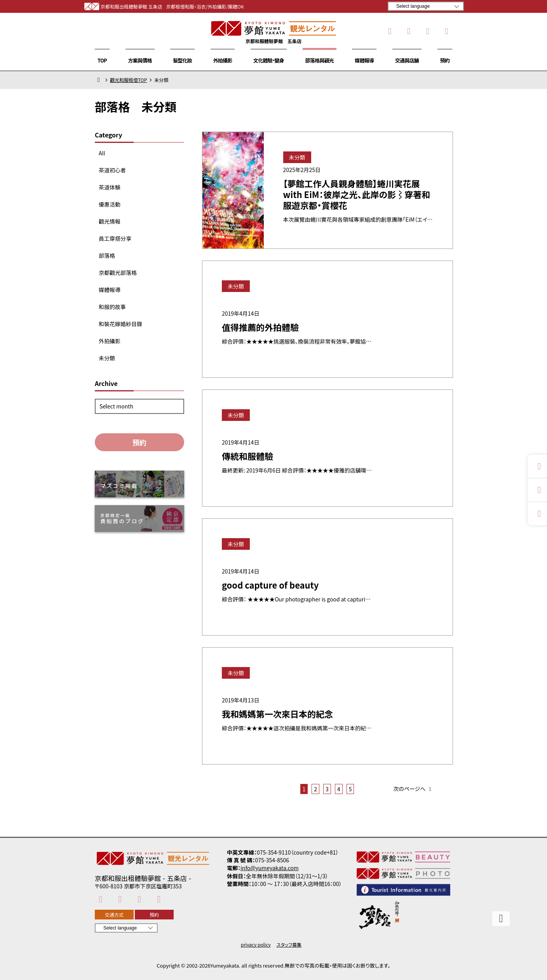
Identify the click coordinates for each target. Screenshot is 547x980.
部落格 (107, 255)
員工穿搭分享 (115, 238)
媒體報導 (364, 60)
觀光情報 (110, 221)
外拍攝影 (223, 60)
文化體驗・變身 (269, 60)
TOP (102, 60)
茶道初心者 (112, 170)
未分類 (107, 358)
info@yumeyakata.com (270, 868)
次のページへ (413, 789)
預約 (445, 60)
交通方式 (114, 915)
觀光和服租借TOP (128, 80)
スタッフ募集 (289, 945)
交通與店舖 (407, 60)
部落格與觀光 (320, 60)
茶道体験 (110, 187)
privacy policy (256, 945)
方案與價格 (140, 60)
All (102, 153)
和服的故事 (112, 307)
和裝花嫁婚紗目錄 (120, 324)
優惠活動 (110, 204)
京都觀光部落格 (118, 273)
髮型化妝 (182, 60)
